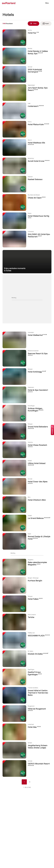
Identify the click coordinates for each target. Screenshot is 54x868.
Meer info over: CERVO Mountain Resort (27, 768)
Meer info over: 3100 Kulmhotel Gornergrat (27, 74)
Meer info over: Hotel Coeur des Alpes (27, 486)
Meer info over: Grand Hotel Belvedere (27, 431)
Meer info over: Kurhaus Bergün (27, 585)
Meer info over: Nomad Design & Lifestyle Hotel (27, 541)
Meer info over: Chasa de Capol (27, 202)
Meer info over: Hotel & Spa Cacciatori (27, 395)
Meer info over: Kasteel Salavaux (27, 184)
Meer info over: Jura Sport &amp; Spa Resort (27, 93)
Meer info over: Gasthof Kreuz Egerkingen (27, 677)
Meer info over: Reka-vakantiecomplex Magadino (27, 567)
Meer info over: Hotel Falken (27, 604)
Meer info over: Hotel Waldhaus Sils (27, 147)
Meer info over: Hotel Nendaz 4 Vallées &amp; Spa (27, 56)
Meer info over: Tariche (27, 622)
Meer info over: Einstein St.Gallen (27, 659)
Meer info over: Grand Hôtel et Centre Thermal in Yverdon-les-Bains (27, 695)
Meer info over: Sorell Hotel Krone (27, 166)
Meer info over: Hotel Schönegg (27, 377)
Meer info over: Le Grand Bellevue (27, 523)
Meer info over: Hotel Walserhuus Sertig (27, 221)
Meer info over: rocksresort (27, 111)
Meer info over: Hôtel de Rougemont (27, 714)
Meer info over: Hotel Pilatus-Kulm (27, 129)
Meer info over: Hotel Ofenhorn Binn (27, 505)
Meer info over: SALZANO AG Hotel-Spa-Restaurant (27, 239)
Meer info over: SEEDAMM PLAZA (27, 640)
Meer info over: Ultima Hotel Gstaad (27, 468)
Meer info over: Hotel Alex (27, 732)
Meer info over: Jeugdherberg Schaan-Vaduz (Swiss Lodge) (27, 750)
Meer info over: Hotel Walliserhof (27, 340)
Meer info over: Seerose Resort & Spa (27, 358)
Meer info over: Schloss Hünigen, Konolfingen (27, 413)
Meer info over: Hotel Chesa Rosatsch (27, 450)
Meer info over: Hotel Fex (27, 38)
